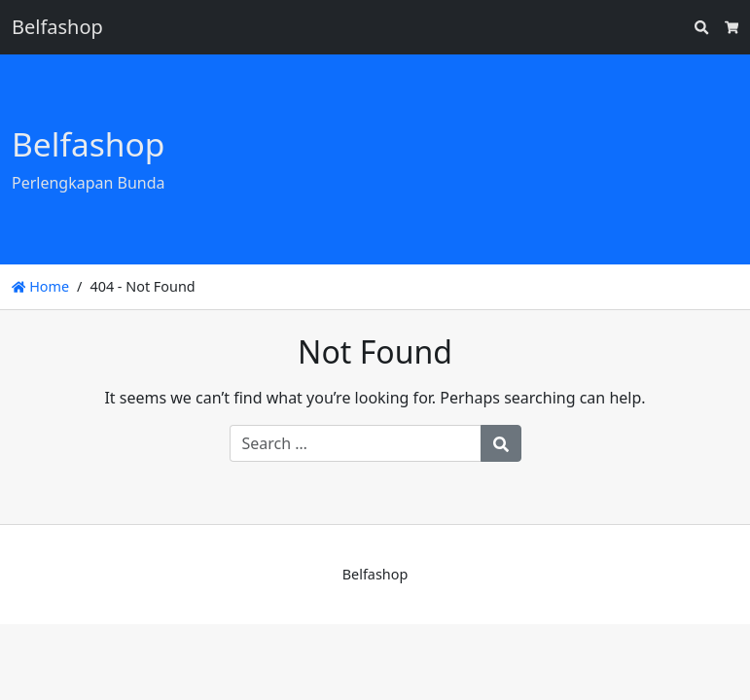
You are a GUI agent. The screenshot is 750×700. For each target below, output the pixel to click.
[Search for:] (356, 443)
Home (40, 286)
